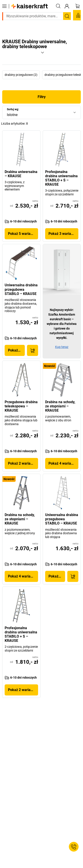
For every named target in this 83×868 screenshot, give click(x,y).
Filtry (42, 97)
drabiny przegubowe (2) (21, 75)
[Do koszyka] (33, 350)
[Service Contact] (74, 847)
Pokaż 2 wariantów (23, 463)
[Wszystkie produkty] (4, 6)
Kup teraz (62, 347)
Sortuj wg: (13, 109)
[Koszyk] (77, 6)
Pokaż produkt (16, 350)
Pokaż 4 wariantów (64, 463)
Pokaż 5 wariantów (23, 234)
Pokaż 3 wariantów (64, 234)
